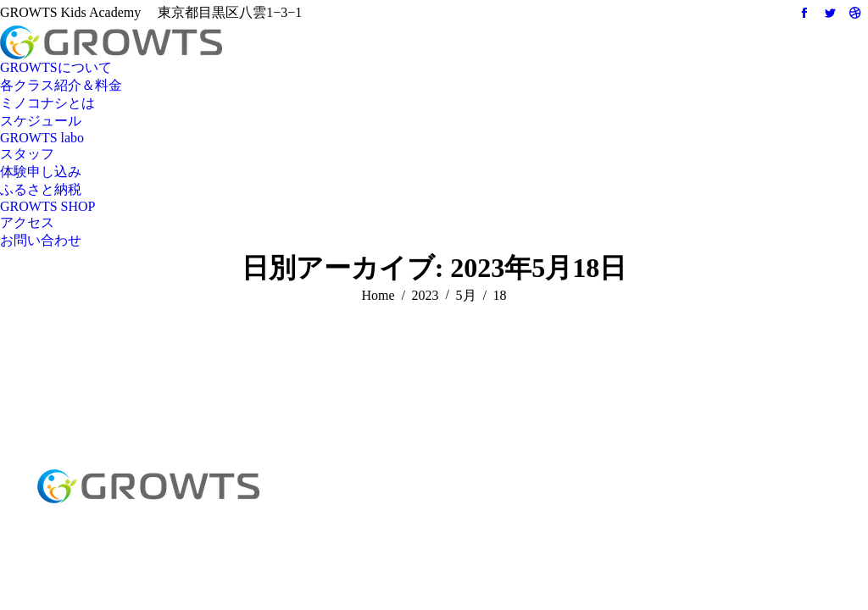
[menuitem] (56, 68)
